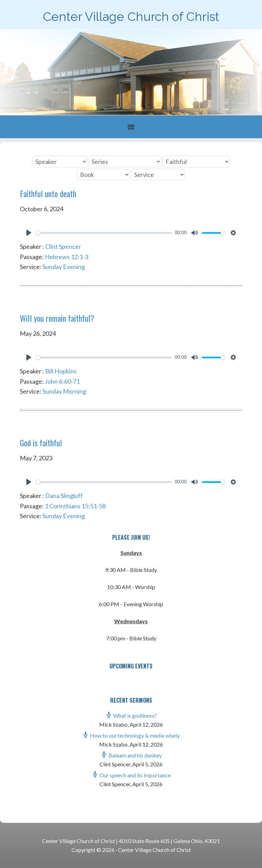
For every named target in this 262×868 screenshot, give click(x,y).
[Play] (29, 233)
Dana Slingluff (64, 496)
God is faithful (41, 443)
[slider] (104, 233)
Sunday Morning (64, 391)
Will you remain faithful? (57, 318)
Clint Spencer (63, 246)
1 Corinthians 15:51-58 (75, 506)
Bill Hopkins (61, 371)
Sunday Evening (64, 267)
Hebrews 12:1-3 (67, 257)
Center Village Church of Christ (131, 16)
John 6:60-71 (62, 381)
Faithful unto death (48, 193)
